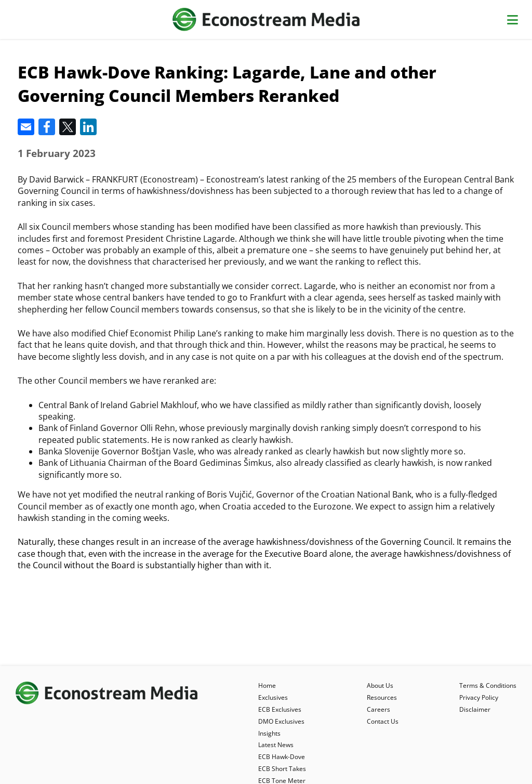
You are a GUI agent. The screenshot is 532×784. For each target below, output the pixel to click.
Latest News (276, 745)
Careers (378, 709)
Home (267, 685)
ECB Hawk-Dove (282, 757)
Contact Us (383, 721)
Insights (269, 733)
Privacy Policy (479, 697)
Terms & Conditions (488, 685)
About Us (380, 685)
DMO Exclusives (281, 721)
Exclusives (273, 697)
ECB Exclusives (280, 709)
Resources (382, 697)
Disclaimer (475, 709)
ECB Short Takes (282, 769)
